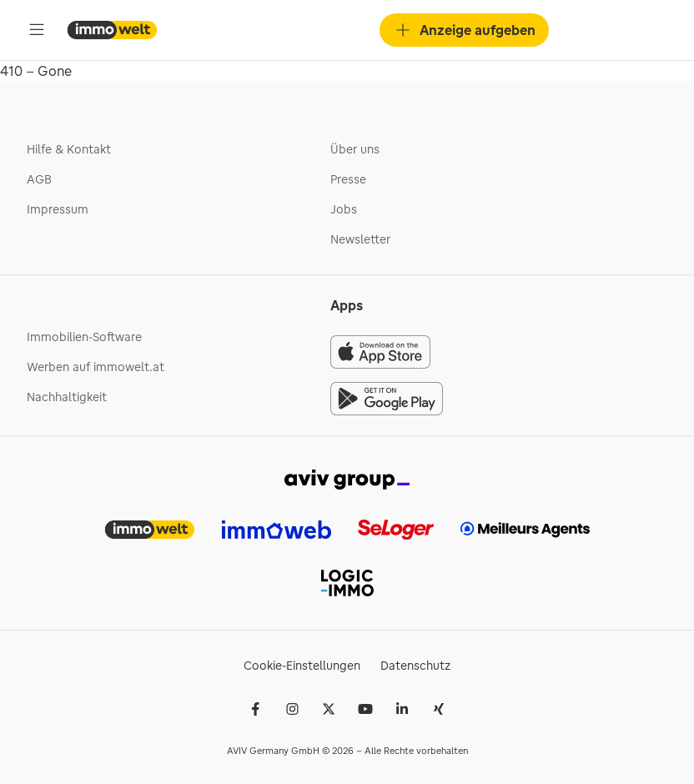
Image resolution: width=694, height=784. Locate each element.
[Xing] (439, 709)
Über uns (355, 149)
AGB (39, 179)
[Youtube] (365, 709)
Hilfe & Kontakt (69, 149)
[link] (347, 478)
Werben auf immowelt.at (96, 367)
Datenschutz (415, 666)
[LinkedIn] (402, 709)
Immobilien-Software (84, 337)
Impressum (58, 209)
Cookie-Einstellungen (302, 666)
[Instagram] (292, 709)
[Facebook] (255, 709)
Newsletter (360, 239)
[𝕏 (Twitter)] (329, 709)
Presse (348, 179)
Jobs (344, 209)
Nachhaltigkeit (67, 397)
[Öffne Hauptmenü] (37, 30)
